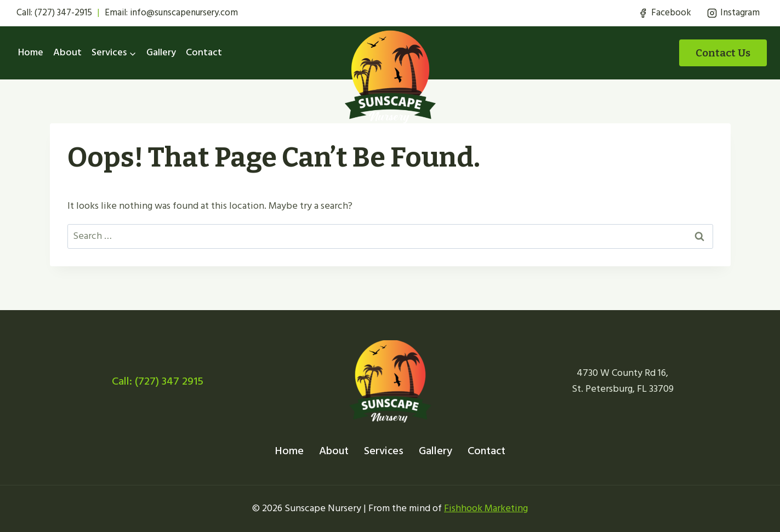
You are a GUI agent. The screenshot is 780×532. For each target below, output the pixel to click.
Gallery (161, 52)
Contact (204, 52)
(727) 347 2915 (169, 381)
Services (384, 451)
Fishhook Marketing (486, 508)
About (67, 52)
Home (31, 52)
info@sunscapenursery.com (184, 13)
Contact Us (723, 53)
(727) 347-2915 (63, 13)
